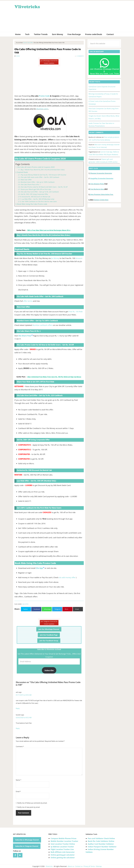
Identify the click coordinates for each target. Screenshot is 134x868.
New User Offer (26, 180)
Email (18, 791)
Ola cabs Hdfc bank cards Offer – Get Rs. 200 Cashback (40, 177)
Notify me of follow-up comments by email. (32, 803)
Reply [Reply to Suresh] (18, 728)
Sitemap (99, 866)
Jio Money (55, 258)
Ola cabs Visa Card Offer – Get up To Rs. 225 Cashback (40, 192)
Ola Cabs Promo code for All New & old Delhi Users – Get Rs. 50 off (44, 187)
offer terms (28, 301)
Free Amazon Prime (97, 184)
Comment (20, 746)
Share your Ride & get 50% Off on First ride (36, 189)
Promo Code (44, 96)
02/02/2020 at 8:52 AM (24, 718)
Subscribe (49, 670)
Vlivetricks (27, 6)
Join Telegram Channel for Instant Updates (49, 623)
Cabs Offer (25, 604)
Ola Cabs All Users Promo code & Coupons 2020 (36, 167)
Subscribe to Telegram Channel (27, 846)
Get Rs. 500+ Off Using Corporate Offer (34, 194)
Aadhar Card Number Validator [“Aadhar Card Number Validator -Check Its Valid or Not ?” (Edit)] (101, 844)
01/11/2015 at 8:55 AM (24, 695)
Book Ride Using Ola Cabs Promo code (32, 204)
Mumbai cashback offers (42, 325)
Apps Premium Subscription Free (102, 194)
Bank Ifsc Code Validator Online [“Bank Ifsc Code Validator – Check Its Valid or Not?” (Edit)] (101, 841)
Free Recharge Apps (97, 189)
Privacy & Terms (89, 866)
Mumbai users (42, 109)
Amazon (79, 258)
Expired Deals (23, 172)
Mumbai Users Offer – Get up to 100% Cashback (38, 182)
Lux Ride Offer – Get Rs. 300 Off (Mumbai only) (38, 199)
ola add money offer (67, 577)
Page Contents (23, 164)
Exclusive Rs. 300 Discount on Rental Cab (36, 197)
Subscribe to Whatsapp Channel (27, 840)
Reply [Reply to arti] (18, 708)
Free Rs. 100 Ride (76, 312)
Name (19, 780)
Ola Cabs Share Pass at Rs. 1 (31, 185)
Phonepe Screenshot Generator (101, 173)
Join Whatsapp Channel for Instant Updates (49, 62)
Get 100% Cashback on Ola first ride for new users (39, 202)
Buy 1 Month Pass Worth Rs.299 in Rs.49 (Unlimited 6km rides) (43, 170)
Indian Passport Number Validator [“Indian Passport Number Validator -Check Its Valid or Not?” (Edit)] (102, 847)
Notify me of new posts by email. (29, 807)
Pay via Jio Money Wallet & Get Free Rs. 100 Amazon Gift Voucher (44, 175)
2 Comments (80, 56)
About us (71, 866)
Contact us (79, 866)
